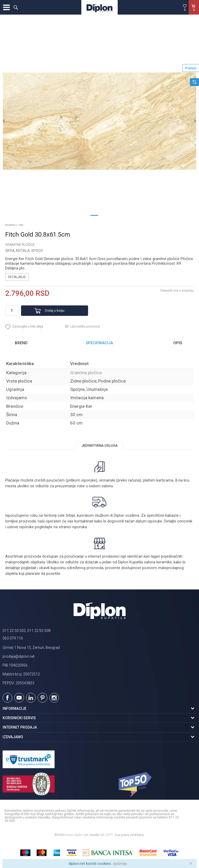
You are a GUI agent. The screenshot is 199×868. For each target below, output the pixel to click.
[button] (16, 7)
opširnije (120, 864)
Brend (21, 343)
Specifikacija (99, 343)
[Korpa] (194, 13)
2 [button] (105, 215)
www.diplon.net (77, 835)
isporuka (79, 527)
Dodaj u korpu (55, 311)
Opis (178, 343)
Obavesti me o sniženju (177, 291)
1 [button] (94, 215)
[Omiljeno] (185, 8)
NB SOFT (106, 835)
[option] (100, 121)
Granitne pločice (20, 245)
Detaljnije (17, 277)
